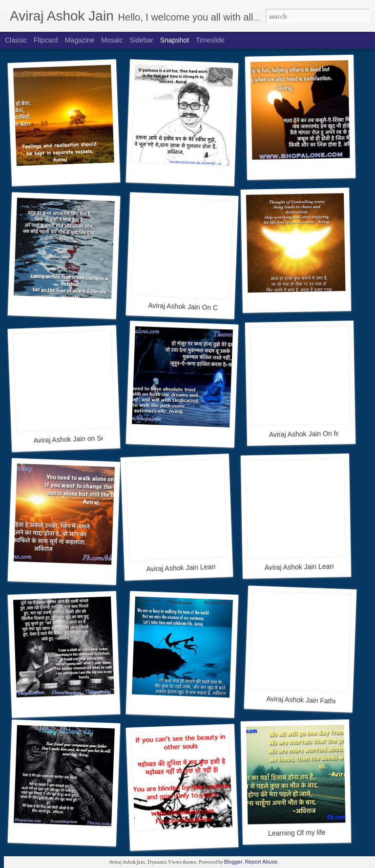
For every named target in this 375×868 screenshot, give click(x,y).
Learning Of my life (297, 833)
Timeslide (210, 40)
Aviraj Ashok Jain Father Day (310, 700)
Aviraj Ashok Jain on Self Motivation (87, 439)
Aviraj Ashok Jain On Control (191, 307)
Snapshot (175, 40)
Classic (16, 40)
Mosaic (112, 40)
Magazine (80, 40)
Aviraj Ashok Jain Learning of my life (201, 567)
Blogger (233, 862)
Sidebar (142, 40)
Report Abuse (261, 862)
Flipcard (46, 40)
